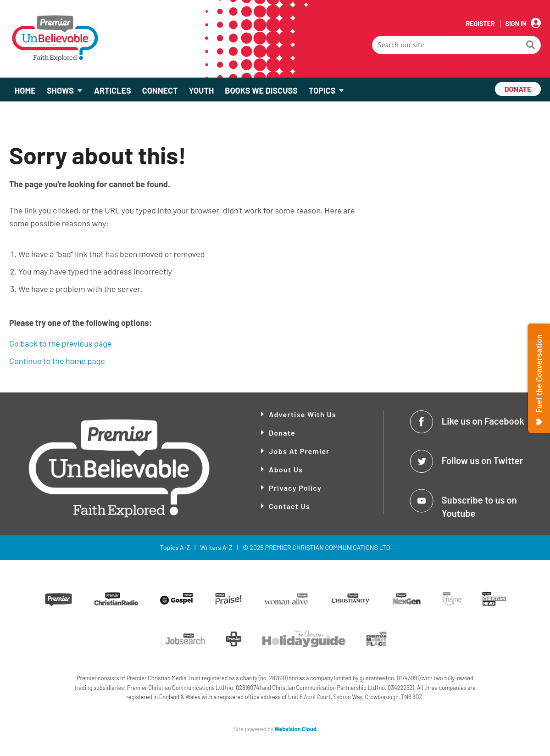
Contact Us (289, 506)
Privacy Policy (295, 488)
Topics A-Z (175, 547)
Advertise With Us (303, 414)
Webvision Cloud (295, 729)
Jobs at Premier (299, 451)
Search (531, 46)
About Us (286, 469)
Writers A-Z (216, 547)
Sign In (516, 24)
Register (480, 24)
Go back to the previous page (60, 343)
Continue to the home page (57, 361)
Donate (282, 433)
